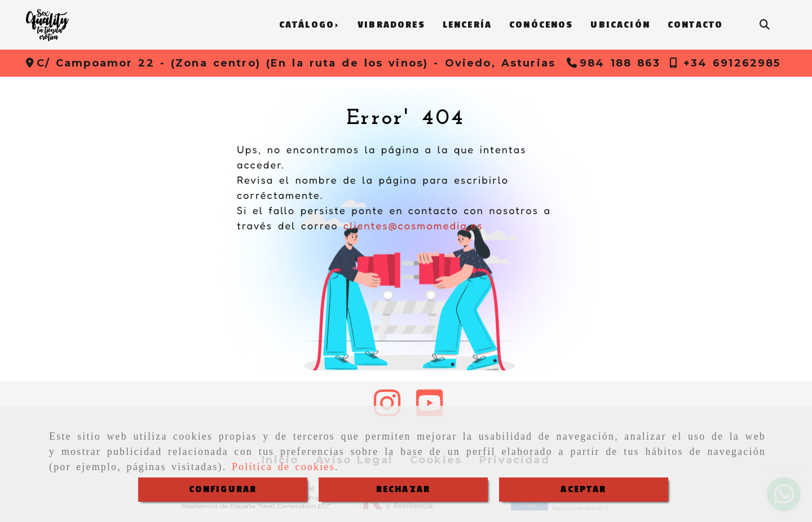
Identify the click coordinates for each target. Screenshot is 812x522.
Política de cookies (283, 467)
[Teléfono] (614, 63)
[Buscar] (765, 25)
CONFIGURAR (223, 489)
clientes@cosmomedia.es (413, 225)
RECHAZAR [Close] (403, 489)
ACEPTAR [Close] (583, 489)
